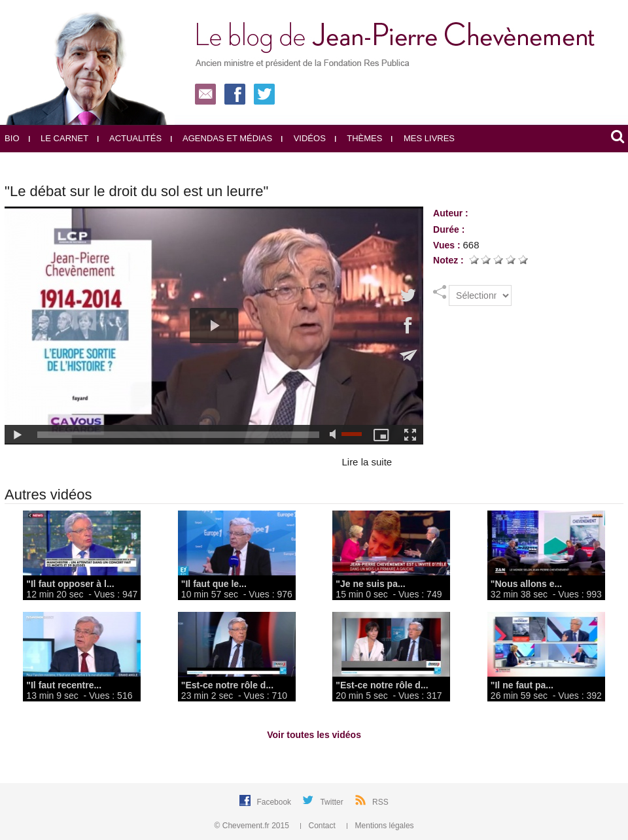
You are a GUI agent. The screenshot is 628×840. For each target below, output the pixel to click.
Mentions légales (380, 826)
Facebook (275, 802)
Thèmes (359, 138)
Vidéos (304, 138)
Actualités (130, 138)
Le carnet (59, 138)
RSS (380, 802)
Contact (319, 826)
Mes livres (423, 138)
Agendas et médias (221, 138)
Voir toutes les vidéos (314, 735)
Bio (12, 138)
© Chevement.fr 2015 (253, 826)
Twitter (333, 802)
